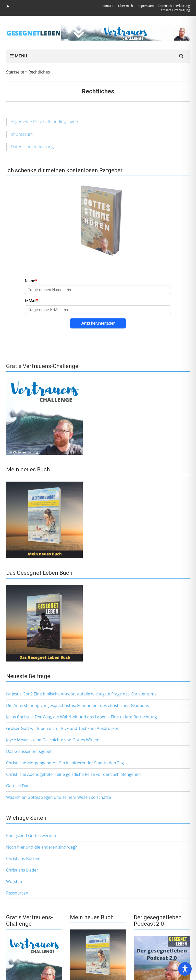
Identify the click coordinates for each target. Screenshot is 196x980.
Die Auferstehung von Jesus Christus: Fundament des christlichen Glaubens (77, 705)
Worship (14, 881)
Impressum (22, 134)
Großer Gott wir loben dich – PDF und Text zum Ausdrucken (63, 728)
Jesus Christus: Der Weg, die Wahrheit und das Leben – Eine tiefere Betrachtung (82, 717)
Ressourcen (17, 893)
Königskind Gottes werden (31, 836)
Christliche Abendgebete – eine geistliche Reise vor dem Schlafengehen (73, 774)
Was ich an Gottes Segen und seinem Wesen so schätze (59, 797)
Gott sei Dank (19, 786)
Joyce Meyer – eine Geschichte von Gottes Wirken (53, 740)
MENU (19, 56)
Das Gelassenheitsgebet (29, 751)
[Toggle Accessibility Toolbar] (185, 969)
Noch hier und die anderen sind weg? (41, 847)
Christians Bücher (23, 859)
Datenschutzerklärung (32, 147)
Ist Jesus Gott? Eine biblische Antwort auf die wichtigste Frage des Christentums (81, 694)
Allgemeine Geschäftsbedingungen (44, 122)
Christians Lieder (22, 870)
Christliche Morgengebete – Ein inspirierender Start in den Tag (65, 763)
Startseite (15, 72)
